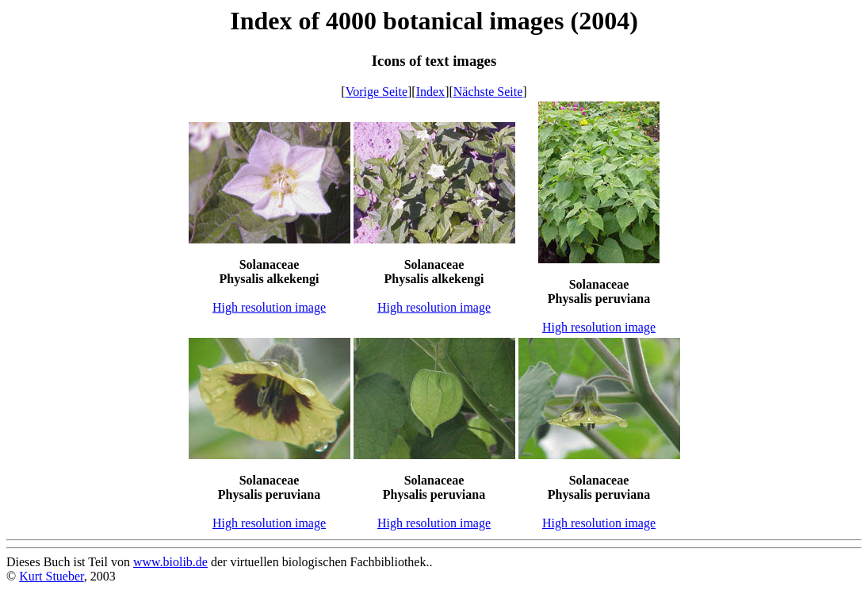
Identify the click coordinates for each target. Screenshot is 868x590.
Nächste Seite (488, 92)
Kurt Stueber (52, 576)
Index (430, 92)
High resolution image (269, 307)
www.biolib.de (170, 562)
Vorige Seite (377, 92)
